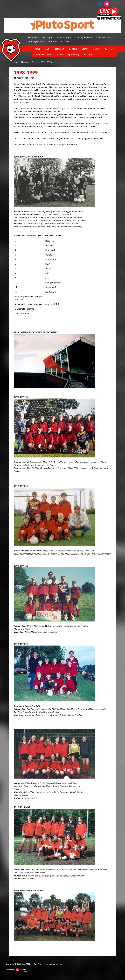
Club (47, 49)
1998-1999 (47, 62)
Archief (35, 62)
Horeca (59, 55)
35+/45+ (109, 49)
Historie (88, 55)
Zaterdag (59, 49)
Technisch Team (42, 55)
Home (37, 49)
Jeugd (97, 49)
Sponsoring (74, 55)
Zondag (73, 49)
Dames (85, 49)
